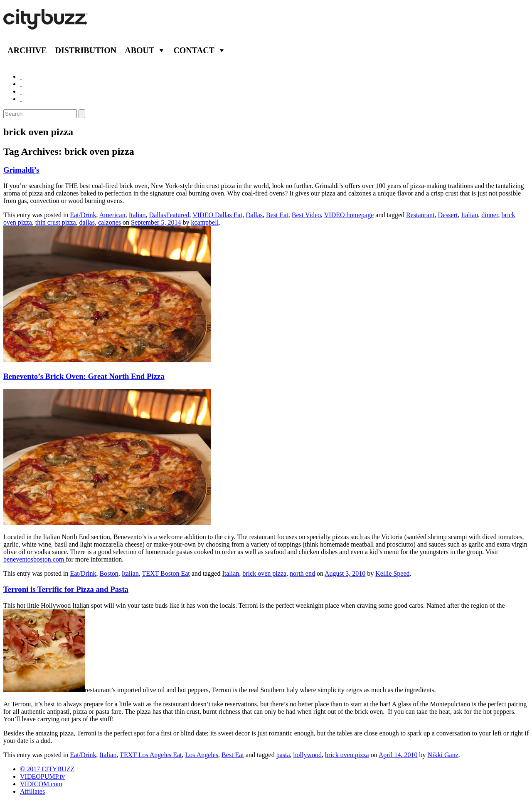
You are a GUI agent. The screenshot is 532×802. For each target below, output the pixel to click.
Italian (137, 215)
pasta (283, 755)
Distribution (86, 50)
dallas (87, 222)
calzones (110, 222)
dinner (490, 215)
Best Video (306, 215)
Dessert (448, 215)
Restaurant (420, 215)
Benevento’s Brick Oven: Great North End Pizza (84, 376)
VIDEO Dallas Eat (217, 215)
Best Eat (277, 215)
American (112, 215)
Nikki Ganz (443, 755)
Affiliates (32, 791)
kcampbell (205, 222)
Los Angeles (202, 755)
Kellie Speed (392, 573)
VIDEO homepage (349, 215)
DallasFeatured (169, 215)
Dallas (254, 215)
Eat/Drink (83, 215)
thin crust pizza (56, 222)
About (139, 50)
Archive (27, 50)
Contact (194, 50)
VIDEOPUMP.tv (42, 776)
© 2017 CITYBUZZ (47, 769)
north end (302, 573)
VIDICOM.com (41, 784)
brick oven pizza (264, 573)
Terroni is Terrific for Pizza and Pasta (66, 589)
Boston (109, 573)
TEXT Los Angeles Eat (151, 755)
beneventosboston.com (34, 559)
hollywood (308, 755)
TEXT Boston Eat (166, 573)
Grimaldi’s (21, 170)
